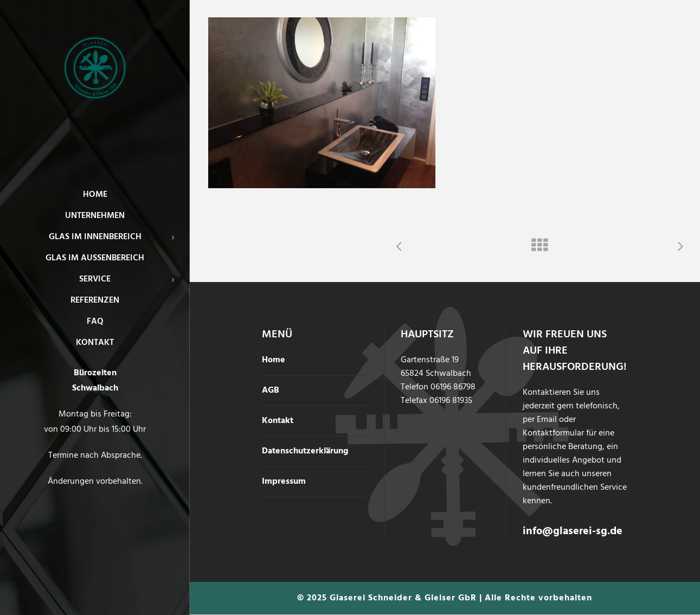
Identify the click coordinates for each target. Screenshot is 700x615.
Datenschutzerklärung (305, 451)
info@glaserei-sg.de (573, 531)
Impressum (284, 482)
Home (274, 360)
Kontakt (278, 421)
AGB (271, 390)
